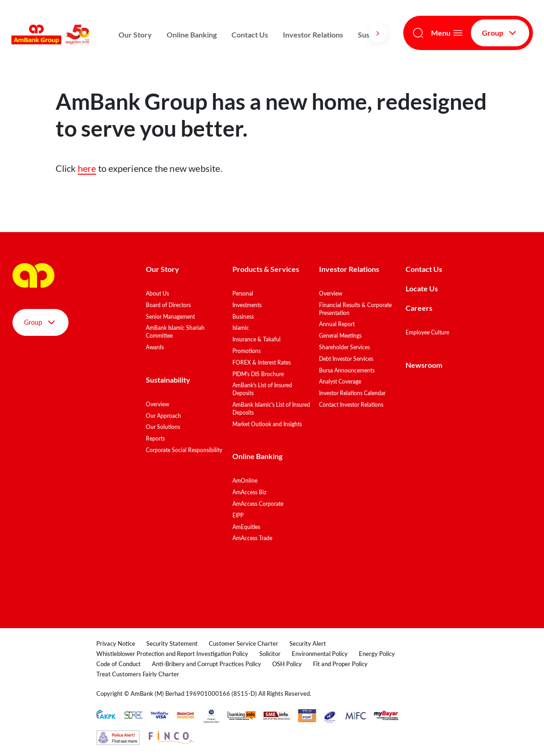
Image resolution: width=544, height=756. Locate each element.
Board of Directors (168, 305)
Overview (157, 404)
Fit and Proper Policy (340, 664)
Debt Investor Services (346, 359)
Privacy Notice (116, 643)
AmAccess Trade (252, 538)
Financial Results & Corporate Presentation (355, 309)
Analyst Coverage (340, 381)
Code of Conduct (119, 664)
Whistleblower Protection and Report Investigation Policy (172, 654)
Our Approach (163, 416)
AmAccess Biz (249, 492)
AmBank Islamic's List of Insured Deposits (271, 409)
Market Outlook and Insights (267, 424)
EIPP (238, 515)
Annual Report (337, 324)
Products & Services (266, 269)
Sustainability (168, 380)
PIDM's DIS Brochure (258, 374)
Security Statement (172, 643)
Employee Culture (427, 332)
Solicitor (270, 654)
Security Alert (308, 643)
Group (500, 33)
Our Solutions (163, 427)
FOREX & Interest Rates (262, 362)
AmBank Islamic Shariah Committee (175, 332)
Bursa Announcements (347, 370)
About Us (157, 293)
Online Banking (192, 35)
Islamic (241, 328)
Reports (155, 438)
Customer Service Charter (244, 643)
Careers (419, 308)
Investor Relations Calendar (352, 393)
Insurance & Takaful (256, 339)
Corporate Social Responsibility (184, 450)
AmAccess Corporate (258, 504)
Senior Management (170, 317)
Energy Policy (377, 654)
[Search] (418, 33)
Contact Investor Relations (351, 405)
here (87, 168)
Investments (247, 305)
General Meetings (340, 336)
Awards (155, 347)
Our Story (135, 35)
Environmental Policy (320, 654)
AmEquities (246, 527)
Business (243, 317)
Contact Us (250, 35)
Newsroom (425, 365)
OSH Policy (287, 664)
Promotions (247, 351)
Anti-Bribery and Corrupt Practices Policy (206, 664)
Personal (243, 293)
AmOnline (245, 481)
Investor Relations (313, 35)
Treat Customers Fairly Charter (138, 674)
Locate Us (422, 288)
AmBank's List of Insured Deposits (262, 389)
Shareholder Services (344, 347)
